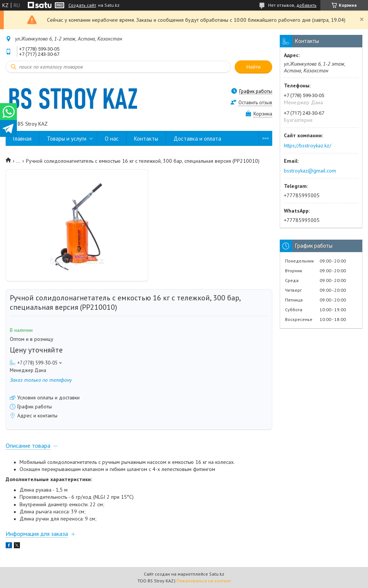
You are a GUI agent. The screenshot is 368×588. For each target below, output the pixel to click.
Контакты (146, 139)
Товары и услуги (67, 139)
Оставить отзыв (255, 103)
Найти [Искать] (253, 67)
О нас (112, 139)
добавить (306, 5)
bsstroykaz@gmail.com (310, 171)
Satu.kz (217, 574)
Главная (22, 139)
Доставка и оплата (197, 139)
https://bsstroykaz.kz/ (308, 145)
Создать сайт (82, 5)
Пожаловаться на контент (204, 581)
